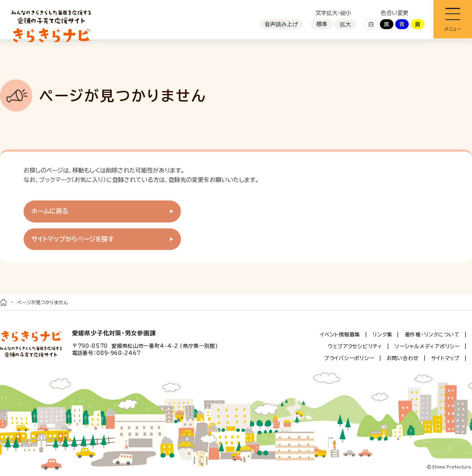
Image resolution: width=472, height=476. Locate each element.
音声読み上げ (281, 24)
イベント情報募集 (340, 335)
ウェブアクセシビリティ (355, 346)
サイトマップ (445, 358)
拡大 (345, 24)
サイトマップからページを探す (73, 239)
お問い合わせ (403, 358)
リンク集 (382, 335)
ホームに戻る (50, 211)
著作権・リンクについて (432, 335)
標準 (322, 24)
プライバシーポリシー (349, 358)
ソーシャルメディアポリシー (427, 346)
